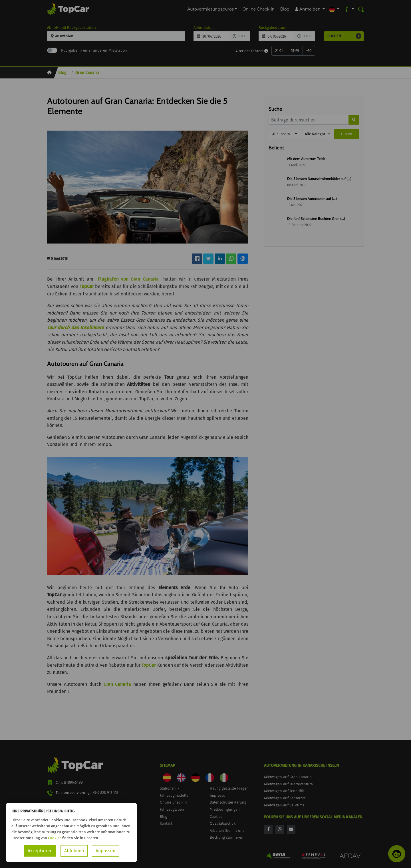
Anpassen (105, 851)
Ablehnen (74, 851)
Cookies (55, 838)
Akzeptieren (40, 851)
